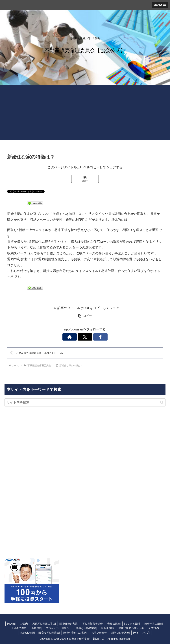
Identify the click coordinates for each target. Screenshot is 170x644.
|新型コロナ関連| (121, 633)
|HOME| (10, 624)
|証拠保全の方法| (69, 624)
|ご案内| (23, 624)
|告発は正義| (114, 624)
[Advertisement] (85, 115)
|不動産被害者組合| (93, 624)
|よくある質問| (133, 624)
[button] (85, 179)
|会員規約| (36, 628)
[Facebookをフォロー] (93, 337)
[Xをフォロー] (85, 337)
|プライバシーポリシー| (58, 628)
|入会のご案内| (18, 628)
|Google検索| (27, 633)
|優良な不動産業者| (49, 633)
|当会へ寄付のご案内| (75, 633)
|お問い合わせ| (99, 633)
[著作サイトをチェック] (77, 337)
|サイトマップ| (142, 633)
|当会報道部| (108, 628)
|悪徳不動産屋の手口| (43, 624)
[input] (85, 402)
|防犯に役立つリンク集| (132, 628)
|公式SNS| (155, 628)
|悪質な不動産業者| (86, 628)
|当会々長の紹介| (155, 624)
